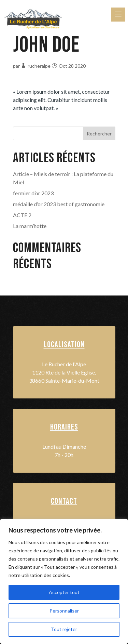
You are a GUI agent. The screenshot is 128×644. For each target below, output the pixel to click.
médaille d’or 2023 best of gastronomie (59, 204)
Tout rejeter (64, 629)
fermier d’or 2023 (33, 193)
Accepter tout (64, 592)
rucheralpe (39, 66)
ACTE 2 (22, 215)
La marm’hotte (30, 226)
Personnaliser (64, 611)
